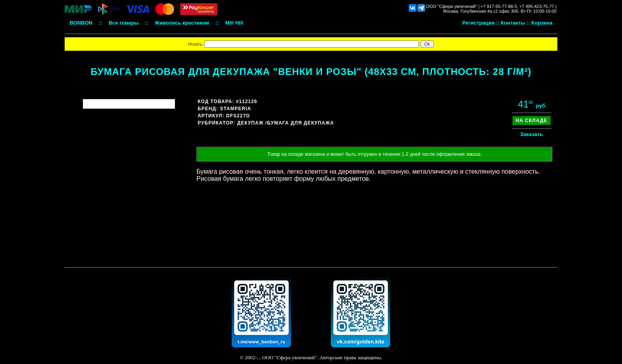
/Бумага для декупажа (300, 123)
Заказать (531, 134)
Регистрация (478, 23)
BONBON (81, 23)
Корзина (542, 23)
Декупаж (251, 123)
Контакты (513, 23)
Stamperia (235, 109)
